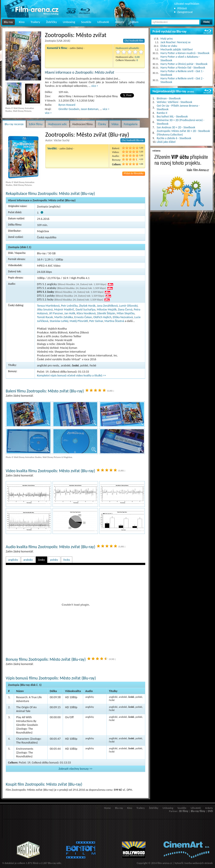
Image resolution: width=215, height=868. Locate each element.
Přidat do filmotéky (134, 173)
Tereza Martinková (48, 306)
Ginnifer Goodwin (69, 109)
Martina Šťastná (114, 321)
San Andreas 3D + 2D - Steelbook (176, 127)
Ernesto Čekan (83, 317)
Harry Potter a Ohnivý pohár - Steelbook (184, 64)
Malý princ (167, 39)
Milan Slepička (126, 313)
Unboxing (69, 22)
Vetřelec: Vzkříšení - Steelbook (174, 102)
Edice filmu (36, 124)
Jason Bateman (89, 109)
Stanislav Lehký (59, 321)
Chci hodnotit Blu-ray (133, 140)
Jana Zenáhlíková (107, 306)
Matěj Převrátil (79, 321)
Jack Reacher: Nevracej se (176, 42)
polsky (54, 560)
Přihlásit (182, 8)
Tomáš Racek (45, 317)
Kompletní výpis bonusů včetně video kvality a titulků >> (72, 375)
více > (95, 86)
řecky (67, 560)
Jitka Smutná (45, 309)
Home (107, 808)
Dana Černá (125, 309)
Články (102, 124)
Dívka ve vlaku (169, 46)
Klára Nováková (86, 313)
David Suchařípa (85, 309)
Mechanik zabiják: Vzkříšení (177, 49)
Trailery (35, 22)
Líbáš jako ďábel (166, 142)
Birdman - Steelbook (169, 98)
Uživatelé (103, 22)
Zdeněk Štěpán (106, 313)
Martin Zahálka (63, 317)
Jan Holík (70, 313)
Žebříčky (52, 22)
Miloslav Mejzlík (107, 309)
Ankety (120, 22)
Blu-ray (8, 22)
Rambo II (162, 113)
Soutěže (86, 22)
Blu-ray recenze (14, 124)
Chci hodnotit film (134, 41)
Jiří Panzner (56, 313)
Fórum (134, 22)
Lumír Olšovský (128, 306)
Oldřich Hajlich (102, 317)
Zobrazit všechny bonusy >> (76, 769)
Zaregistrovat (185, 12)
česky (41, 560)
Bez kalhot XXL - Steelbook (172, 117)
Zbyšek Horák (87, 306)
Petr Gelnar (96, 321)
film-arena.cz (165, 863)
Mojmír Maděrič (64, 309)
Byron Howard (67, 105)
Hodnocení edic (57, 124)
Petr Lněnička (69, 306)
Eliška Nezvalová (123, 317)
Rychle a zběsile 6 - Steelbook (174, 138)
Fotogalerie (131, 124)
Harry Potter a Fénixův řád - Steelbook (183, 68)
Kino (22, 22)
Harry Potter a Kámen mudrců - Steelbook (185, 53)
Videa (115, 124)
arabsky (28, 560)
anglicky (13, 560)
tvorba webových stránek (199, 863)
